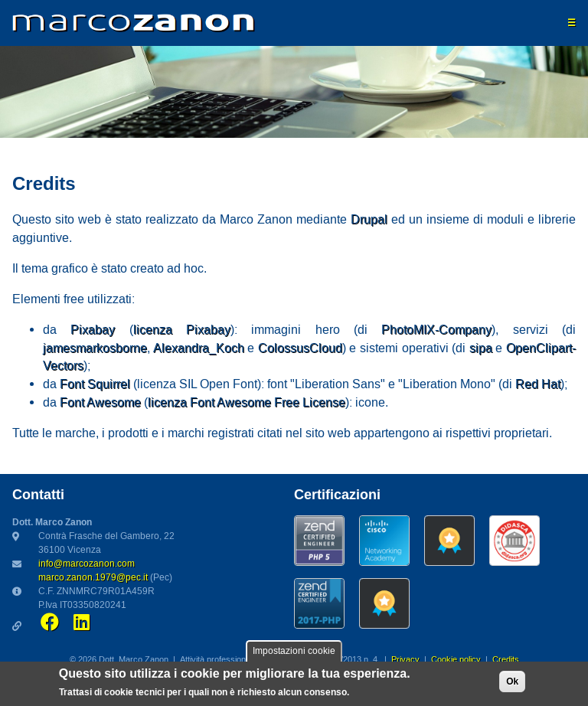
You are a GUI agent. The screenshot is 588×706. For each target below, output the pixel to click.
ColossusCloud (300, 348)
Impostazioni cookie (294, 654)
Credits (506, 660)
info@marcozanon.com (87, 564)
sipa (481, 348)
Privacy (405, 660)
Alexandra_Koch (199, 348)
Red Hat (538, 384)
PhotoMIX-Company (436, 330)
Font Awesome (100, 403)
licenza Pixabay (182, 330)
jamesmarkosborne (95, 348)
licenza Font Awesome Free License (247, 403)
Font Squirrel (95, 384)
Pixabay (93, 330)
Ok (512, 684)
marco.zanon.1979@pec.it (93, 578)
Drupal (369, 220)
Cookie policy (456, 660)
